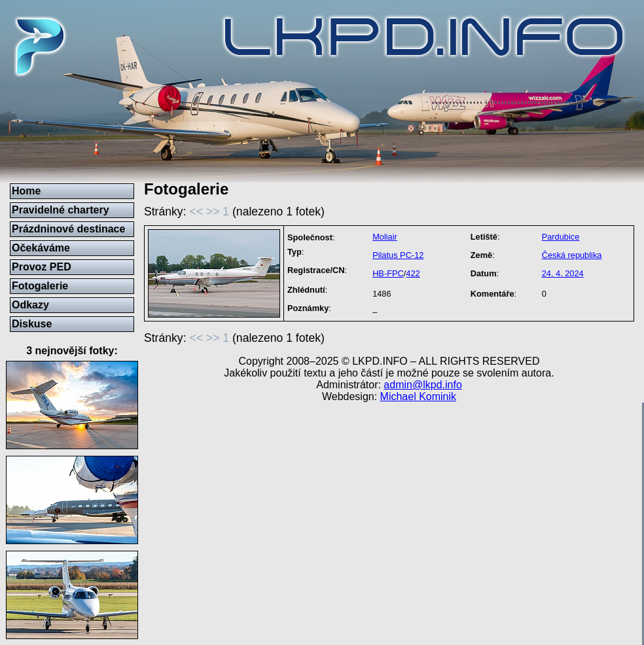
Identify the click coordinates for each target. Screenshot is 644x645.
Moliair (385, 237)
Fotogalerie (40, 286)
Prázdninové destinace (68, 229)
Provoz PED (42, 267)
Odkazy (30, 305)
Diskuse (32, 324)
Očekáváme (41, 248)
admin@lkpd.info (422, 385)
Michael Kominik (418, 396)
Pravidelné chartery (61, 210)
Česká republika (572, 255)
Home (26, 191)
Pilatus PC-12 (398, 255)
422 (413, 273)
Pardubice (561, 237)
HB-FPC (388, 273)
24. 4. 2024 (563, 273)
